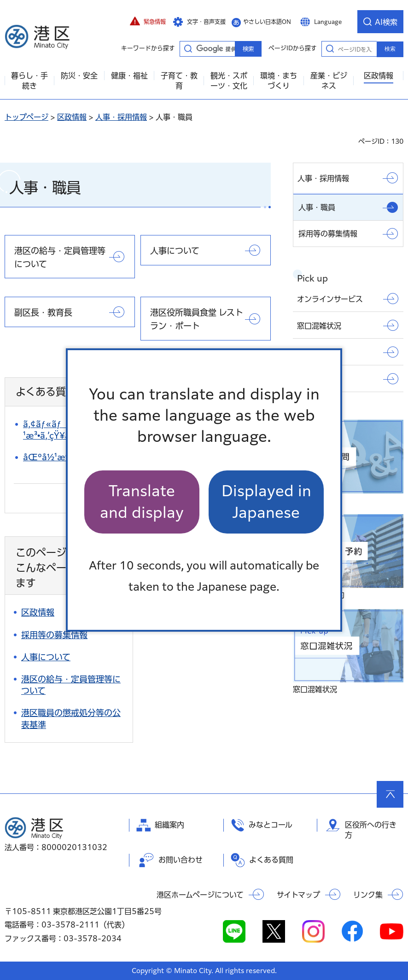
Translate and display (142, 502)
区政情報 (72, 117)
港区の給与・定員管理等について (60, 257)
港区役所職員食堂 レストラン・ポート (197, 319)
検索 (390, 49)
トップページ (26, 117)
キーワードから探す (188, 48)
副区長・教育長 (43, 312)
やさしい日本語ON (267, 22)
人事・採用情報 (121, 117)
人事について (175, 251)
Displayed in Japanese (266, 502)
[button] (148, 22)
